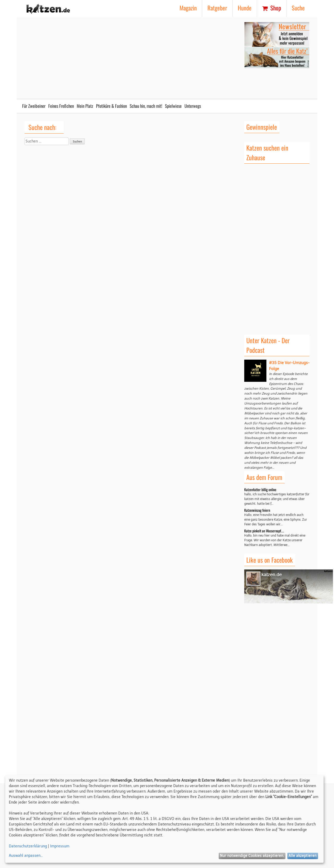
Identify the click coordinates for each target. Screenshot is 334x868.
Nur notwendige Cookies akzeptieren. (252, 856)
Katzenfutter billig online (260, 489)
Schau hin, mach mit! (146, 106)
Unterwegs (193, 106)
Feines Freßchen (61, 106)
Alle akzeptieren (303, 856)
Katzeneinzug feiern (257, 510)
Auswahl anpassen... (26, 856)
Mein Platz (85, 106)
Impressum (60, 846)
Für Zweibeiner (34, 106)
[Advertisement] (128, 58)
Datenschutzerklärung (28, 846)
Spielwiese (173, 106)
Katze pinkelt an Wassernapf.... (264, 531)
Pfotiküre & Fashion (111, 106)
